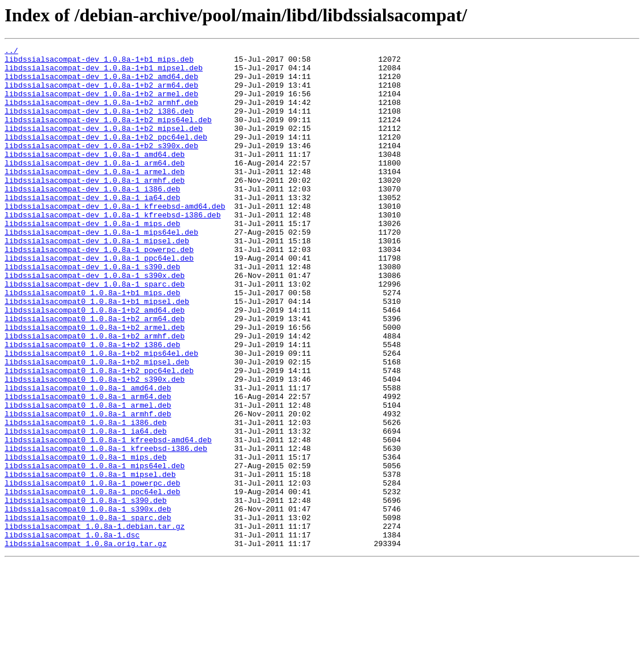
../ (11, 52)
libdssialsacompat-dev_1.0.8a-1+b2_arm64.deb (101, 93)
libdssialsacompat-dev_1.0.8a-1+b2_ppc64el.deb (106, 156)
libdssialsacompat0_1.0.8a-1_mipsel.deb (90, 561)
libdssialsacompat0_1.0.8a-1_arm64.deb (88, 467)
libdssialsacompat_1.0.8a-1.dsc (72, 633)
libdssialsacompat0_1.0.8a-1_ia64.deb (86, 509)
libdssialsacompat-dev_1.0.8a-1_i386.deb (92, 218)
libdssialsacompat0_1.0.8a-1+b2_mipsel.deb (97, 426)
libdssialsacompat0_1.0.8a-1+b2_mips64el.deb (101, 415)
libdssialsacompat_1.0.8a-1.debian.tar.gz (95, 623)
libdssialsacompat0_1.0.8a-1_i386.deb (86, 498)
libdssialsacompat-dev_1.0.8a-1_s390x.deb (95, 322)
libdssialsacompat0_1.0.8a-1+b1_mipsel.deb (97, 353)
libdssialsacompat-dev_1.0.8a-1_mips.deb (92, 259)
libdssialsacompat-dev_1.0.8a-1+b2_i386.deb (99, 125)
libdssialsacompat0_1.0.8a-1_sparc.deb (88, 612)
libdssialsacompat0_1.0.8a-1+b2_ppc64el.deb (99, 436)
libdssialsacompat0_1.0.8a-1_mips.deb (86, 540)
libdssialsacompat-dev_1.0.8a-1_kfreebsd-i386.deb (113, 249)
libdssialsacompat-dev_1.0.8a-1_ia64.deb (92, 228)
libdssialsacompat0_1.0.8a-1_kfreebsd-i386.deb (106, 529)
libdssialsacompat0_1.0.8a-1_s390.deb (86, 592)
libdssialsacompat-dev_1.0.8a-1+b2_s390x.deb (101, 166)
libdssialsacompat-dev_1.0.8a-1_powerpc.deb (99, 291)
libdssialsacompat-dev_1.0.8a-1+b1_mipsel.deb (104, 73)
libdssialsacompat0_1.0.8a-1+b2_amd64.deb (95, 363)
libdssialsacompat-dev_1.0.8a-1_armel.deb (95, 197)
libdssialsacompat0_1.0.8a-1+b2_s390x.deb (95, 446)
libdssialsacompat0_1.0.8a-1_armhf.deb (88, 488)
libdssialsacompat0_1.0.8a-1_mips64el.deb (95, 550)
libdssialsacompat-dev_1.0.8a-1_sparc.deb (95, 332)
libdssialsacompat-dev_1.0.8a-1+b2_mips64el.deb (108, 135)
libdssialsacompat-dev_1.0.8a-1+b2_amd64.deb (101, 83)
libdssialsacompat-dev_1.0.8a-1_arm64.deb (95, 187)
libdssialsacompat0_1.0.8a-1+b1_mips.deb (92, 343)
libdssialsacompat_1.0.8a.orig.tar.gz (86, 644)
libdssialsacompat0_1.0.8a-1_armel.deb (88, 477)
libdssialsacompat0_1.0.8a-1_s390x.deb (88, 602)
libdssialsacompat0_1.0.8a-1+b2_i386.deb (92, 405)
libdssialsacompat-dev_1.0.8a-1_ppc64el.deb (99, 301)
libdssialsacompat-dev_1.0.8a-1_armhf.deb (95, 208)
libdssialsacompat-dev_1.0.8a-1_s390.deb (92, 311)
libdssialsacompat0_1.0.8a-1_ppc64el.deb (92, 581)
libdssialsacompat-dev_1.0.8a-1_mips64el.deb (101, 270)
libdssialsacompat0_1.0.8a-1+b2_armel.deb (95, 384)
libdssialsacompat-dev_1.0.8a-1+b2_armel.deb (101, 104)
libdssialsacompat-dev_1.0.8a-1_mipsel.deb (97, 280)
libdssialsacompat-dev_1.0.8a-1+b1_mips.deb (99, 62)
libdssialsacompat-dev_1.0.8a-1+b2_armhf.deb (101, 114)
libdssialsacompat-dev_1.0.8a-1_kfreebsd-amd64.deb (115, 239)
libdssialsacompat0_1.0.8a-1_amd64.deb (88, 457)
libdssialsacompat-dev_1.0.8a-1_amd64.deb (95, 176)
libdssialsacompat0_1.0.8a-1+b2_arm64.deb (95, 374)
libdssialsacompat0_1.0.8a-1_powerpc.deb (92, 571)
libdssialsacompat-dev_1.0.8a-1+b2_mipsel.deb (104, 145)
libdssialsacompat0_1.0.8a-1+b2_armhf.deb (95, 394)
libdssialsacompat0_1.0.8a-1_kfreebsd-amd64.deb (108, 519)
